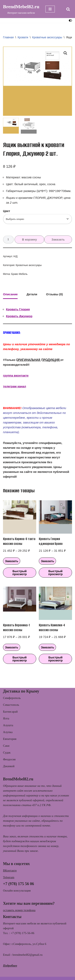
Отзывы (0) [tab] (54, 294)
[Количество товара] (8, 240)
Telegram (9, 877)
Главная (8, 37)
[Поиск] (68, 9)
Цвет (6, 211)
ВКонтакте (10, 870)
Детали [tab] (32, 294)
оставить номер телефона (19, 910)
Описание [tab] (10, 294)
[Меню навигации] (50, 9)
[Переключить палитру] (70, 20)
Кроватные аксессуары (47, 37)
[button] (65, 53)
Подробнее (10, 966)
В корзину (29, 239)
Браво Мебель (19, 274)
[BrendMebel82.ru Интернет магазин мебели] (21, 9)
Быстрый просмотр (20, 573)
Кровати (23, 37)
